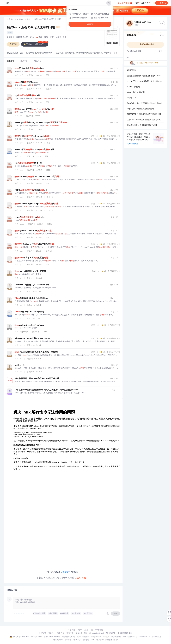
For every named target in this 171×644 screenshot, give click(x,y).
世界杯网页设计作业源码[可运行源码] (142, 125)
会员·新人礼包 (125, 3)
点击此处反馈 (133, 144)
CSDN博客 (99, 630)
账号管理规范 (156, 637)
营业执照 (86, 640)
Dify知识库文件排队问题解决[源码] (141, 109)
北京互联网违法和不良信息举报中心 (89, 637)
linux (10, 33)
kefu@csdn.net (98, 633)
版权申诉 (68, 640)
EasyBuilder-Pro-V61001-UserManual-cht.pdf (145, 103)
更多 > (162, 35)
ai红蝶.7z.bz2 (132, 98)
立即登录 (90, 24)
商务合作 (61, 633)
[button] (117, 53)
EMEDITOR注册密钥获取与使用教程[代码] (144, 114)
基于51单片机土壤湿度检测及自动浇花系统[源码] (145, 120)
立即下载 (83, 578)
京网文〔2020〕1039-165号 (52, 637)
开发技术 (20, 20)
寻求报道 (70, 633)
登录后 (66, 572)
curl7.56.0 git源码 (133, 87)
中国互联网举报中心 (130, 637)
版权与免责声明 (58, 640)
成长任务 (146, 3)
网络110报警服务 (116, 637)
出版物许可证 (77, 640)
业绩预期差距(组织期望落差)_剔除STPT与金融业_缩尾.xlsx (145, 76)
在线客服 (112, 633)
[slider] (19, 614)
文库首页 (10, 20)
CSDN (80, 630)
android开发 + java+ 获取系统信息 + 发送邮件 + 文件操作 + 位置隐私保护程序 (145, 81)
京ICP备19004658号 (36, 637)
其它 (29, 20)
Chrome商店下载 (144, 637)
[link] (10, 20)
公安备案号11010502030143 (21, 637)
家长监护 (106, 637)
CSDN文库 (88, 630)
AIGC (58, 37)
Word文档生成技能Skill (136, 92)
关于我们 (42, 633)
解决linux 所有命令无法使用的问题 (33, 28)
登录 (109, 3)
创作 (162, 3)
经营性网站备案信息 (69, 637)
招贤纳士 (51, 633)
